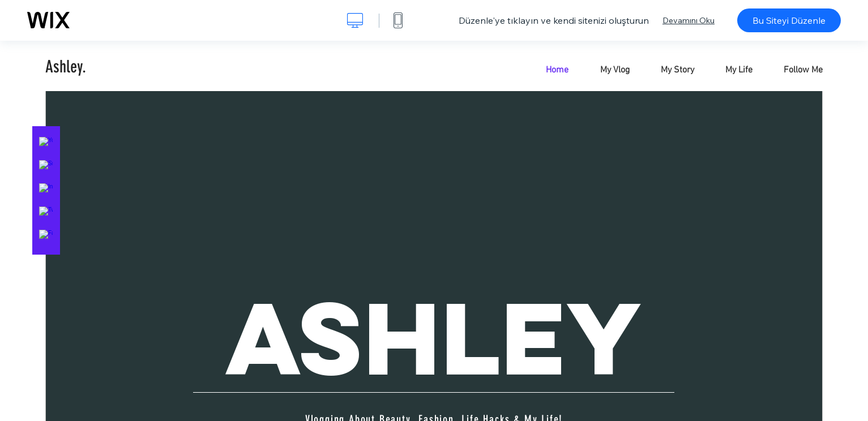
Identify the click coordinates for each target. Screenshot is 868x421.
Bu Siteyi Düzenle (789, 20)
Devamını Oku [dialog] (689, 20)
